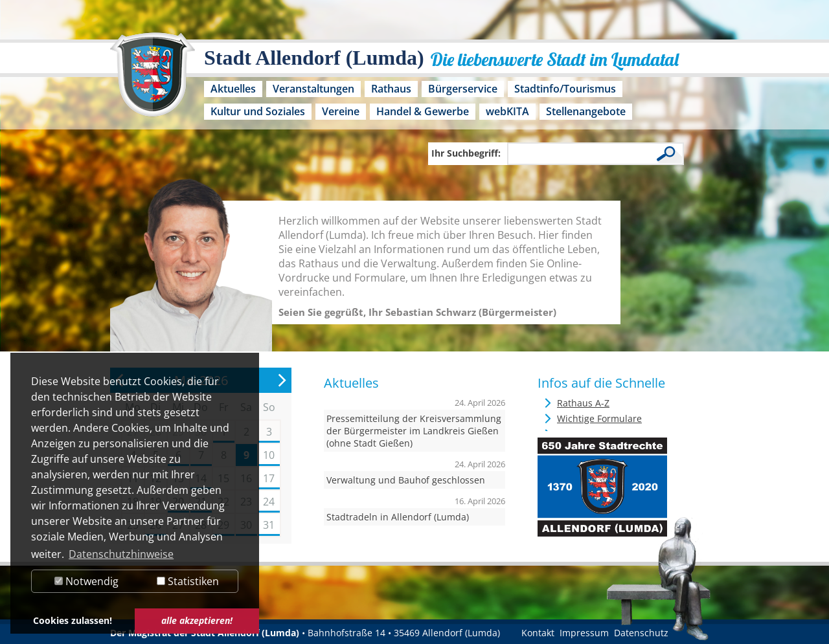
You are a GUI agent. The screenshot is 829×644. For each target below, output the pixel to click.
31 (269, 525)
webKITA (507, 111)
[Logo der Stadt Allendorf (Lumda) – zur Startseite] (153, 81)
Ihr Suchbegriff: (466, 153)
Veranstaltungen (313, 89)
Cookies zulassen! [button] (73, 620)
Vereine (341, 111)
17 (269, 478)
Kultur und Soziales (258, 111)
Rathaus (391, 89)
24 (269, 502)
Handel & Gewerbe (423, 111)
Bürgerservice (463, 89)
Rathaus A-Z (583, 403)
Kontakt (538, 633)
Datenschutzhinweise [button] (121, 554)
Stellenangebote (586, 111)
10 (269, 455)
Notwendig (86, 581)
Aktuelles (233, 89)
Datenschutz (641, 633)
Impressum (584, 633)
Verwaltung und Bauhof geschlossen (406, 480)
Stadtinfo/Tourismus (565, 89)
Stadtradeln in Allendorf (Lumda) (398, 517)
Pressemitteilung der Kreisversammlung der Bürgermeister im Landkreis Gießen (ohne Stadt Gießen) (414, 431)
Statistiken (188, 581)
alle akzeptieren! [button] (197, 620)
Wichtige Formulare (599, 418)
